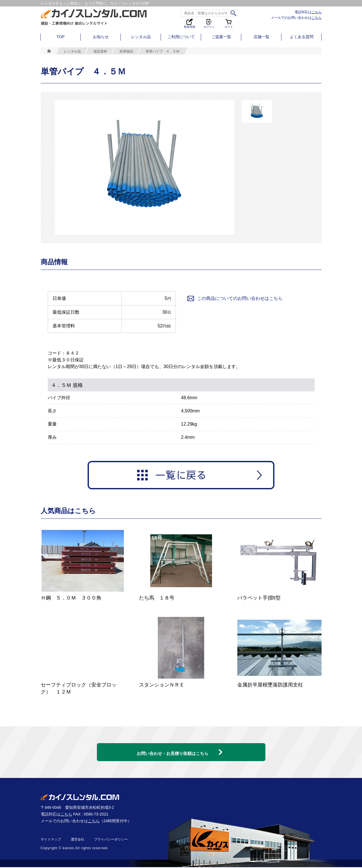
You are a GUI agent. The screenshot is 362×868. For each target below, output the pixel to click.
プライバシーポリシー (111, 840)
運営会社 (78, 840)
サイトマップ (51, 840)
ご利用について (181, 37)
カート (229, 23)
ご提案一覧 (221, 37)
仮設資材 (100, 51)
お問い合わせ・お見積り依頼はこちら (173, 749)
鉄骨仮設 (126, 51)
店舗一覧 (261, 37)
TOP (61, 37)
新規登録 (190, 23)
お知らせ (101, 37)
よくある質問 (302, 37)
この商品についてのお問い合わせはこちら (234, 298)
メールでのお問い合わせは (296, 18)
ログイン (209, 23)
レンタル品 (141, 37)
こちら (317, 12)
